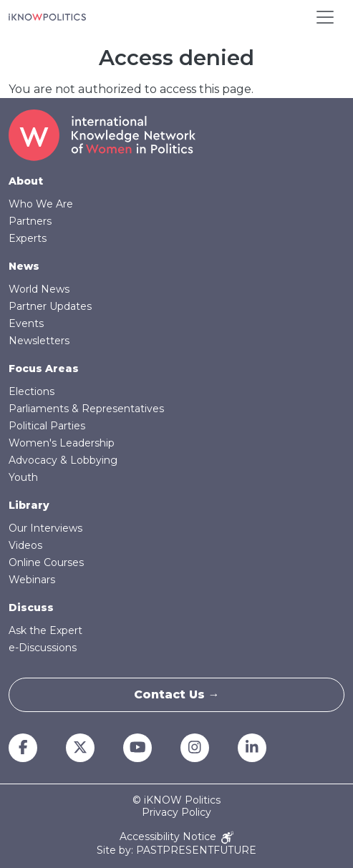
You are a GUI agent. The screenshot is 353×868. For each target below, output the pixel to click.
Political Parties (47, 426)
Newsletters (39, 341)
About (26, 181)
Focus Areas (44, 369)
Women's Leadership (62, 443)
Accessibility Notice (176, 838)
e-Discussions (43, 648)
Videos (25, 545)
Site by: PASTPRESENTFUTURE (176, 850)
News (24, 266)
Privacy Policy (176, 813)
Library (29, 505)
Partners (30, 221)
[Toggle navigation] (325, 17)
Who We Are (41, 204)
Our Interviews (45, 528)
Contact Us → (177, 694)
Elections (32, 391)
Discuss (31, 608)
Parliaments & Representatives (86, 409)
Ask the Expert (45, 630)
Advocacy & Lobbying (63, 460)
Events (26, 323)
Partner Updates (50, 306)
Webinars (32, 580)
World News (39, 289)
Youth (23, 477)
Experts (28, 238)
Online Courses (46, 562)
